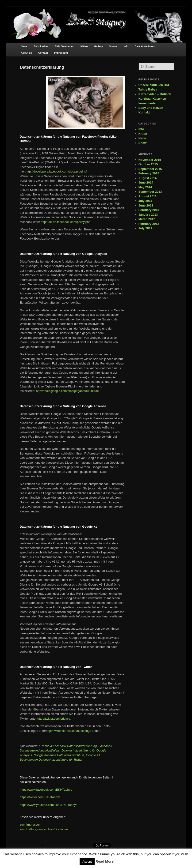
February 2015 (149, 173)
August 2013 (148, 196)
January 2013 (148, 215)
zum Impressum (31, 825)
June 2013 (146, 205)
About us (27, 53)
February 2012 (149, 224)
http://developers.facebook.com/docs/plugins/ (56, 171)
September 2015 (150, 169)
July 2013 (145, 201)
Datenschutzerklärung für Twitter (60, 760)
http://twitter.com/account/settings (69, 731)
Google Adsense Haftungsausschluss (59, 755)
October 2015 (148, 164)
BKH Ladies (41, 46)
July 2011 (145, 228)
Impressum (61, 53)
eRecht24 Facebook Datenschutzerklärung (68, 746)
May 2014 (145, 187)
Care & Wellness (145, 46)
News (24, 46)
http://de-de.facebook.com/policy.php (66, 222)
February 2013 (149, 210)
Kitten (84, 46)
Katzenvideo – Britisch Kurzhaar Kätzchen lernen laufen (155, 99)
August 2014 (148, 178)
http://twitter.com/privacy (54, 719)
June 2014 (146, 182)
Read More (105, 861)
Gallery (98, 46)
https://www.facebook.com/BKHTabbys (46, 790)
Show (143, 143)
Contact (43, 53)
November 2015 (150, 160)
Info (126, 46)
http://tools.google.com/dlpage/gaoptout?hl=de (67, 391)
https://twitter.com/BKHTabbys (40, 797)
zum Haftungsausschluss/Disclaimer (44, 829)
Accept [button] (87, 862)
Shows (113, 46)
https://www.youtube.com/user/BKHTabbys (48, 805)
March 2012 (147, 219)
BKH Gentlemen (64, 46)
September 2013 (150, 192)
